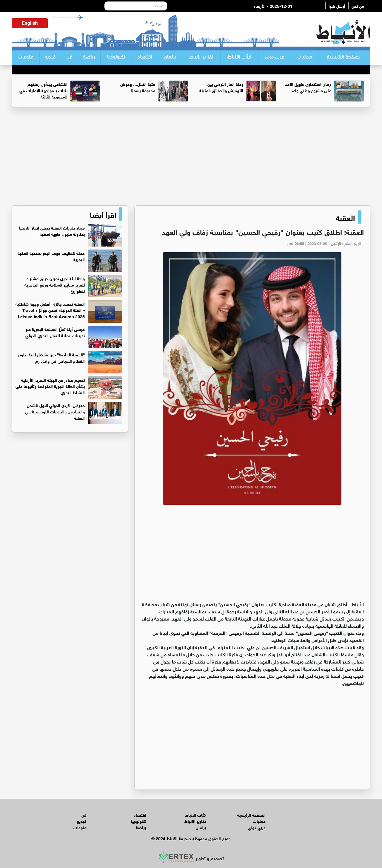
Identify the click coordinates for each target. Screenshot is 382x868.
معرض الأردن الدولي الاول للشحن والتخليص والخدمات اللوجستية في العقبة (55, 411)
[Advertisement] (191, 159)
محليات (305, 58)
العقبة (345, 217)
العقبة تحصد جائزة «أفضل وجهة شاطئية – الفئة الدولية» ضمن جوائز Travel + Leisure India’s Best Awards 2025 (50, 310)
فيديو (50, 58)
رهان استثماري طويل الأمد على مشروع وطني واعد (308, 87)
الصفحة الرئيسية (344, 58)
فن (69, 58)
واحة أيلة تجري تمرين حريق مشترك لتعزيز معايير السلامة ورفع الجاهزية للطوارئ (55, 284)
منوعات (26, 58)
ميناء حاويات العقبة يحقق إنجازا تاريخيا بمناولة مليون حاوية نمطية (52, 230)
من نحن (358, 6)
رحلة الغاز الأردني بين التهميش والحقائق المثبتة (221, 87)
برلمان (170, 58)
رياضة (89, 58)
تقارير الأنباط (201, 58)
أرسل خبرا (337, 6)
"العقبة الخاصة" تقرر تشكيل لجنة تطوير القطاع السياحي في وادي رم (51, 357)
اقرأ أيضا (103, 214)
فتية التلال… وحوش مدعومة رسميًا (138, 87)
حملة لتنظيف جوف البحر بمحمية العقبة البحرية (51, 256)
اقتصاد (145, 58)
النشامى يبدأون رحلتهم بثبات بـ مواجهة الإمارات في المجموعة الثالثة (43, 90)
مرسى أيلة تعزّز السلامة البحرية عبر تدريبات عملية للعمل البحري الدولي (55, 332)
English (30, 23)
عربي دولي (274, 58)
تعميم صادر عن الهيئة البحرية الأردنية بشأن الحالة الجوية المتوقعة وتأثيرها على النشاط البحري (50, 386)
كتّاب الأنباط (239, 58)
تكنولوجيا (116, 58)
